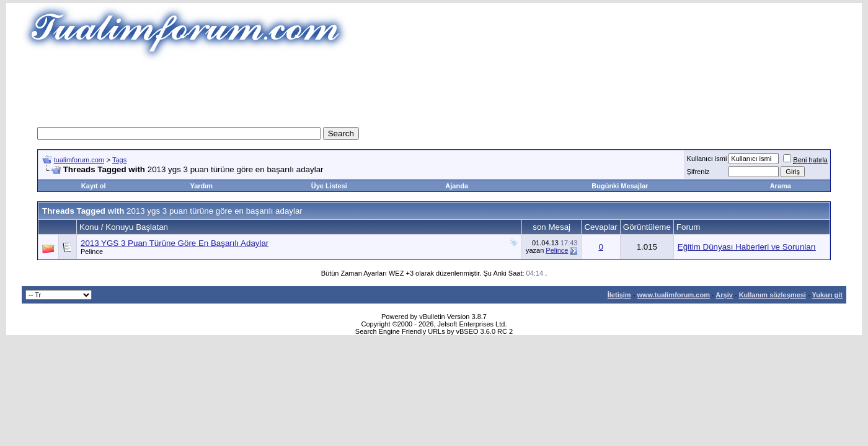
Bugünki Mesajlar (620, 186)
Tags (119, 160)
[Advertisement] (434, 90)
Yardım (201, 186)
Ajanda (457, 186)
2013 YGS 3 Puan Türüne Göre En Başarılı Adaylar (175, 243)
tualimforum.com (79, 160)
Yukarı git (827, 295)
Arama (781, 186)
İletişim (619, 295)
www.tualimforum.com (673, 295)
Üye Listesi (329, 186)
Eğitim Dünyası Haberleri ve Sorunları (747, 247)
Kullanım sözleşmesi (773, 295)
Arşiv (724, 295)
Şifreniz (698, 172)
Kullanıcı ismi (707, 159)
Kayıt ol (94, 186)
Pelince (92, 251)
